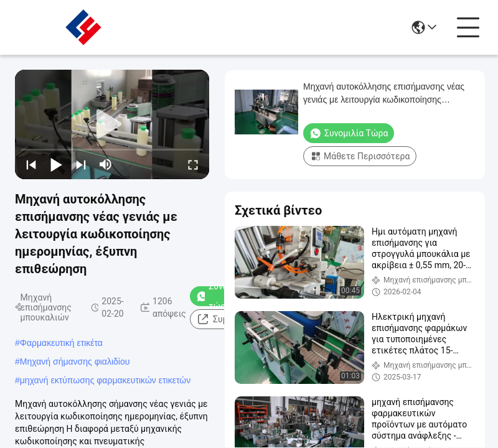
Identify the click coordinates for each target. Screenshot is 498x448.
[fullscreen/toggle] (193, 164)
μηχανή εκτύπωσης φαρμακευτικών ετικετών (105, 380)
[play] (112, 124)
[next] (81, 164)
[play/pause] (56, 164)
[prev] (31, 164)
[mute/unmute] (106, 164)
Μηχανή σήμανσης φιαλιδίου (75, 362)
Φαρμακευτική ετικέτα (61, 343)
